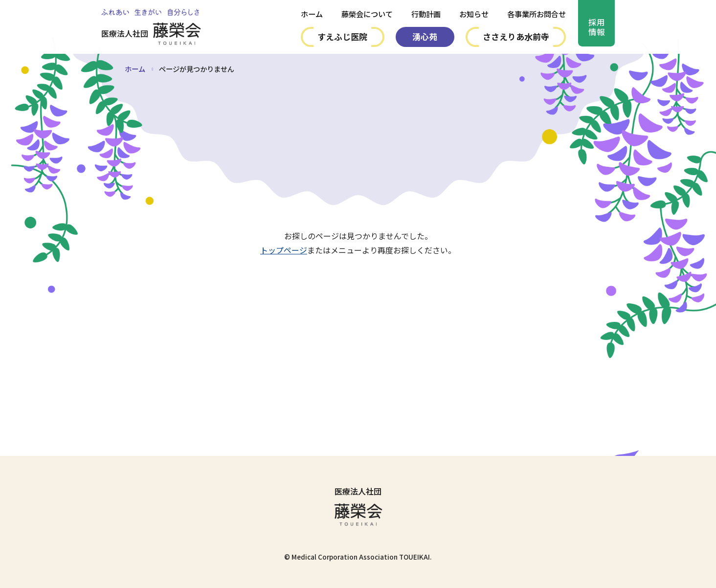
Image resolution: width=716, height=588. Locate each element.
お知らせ (474, 14)
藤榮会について (367, 14)
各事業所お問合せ (537, 14)
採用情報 (597, 28)
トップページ (284, 250)
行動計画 (426, 14)
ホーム (312, 14)
